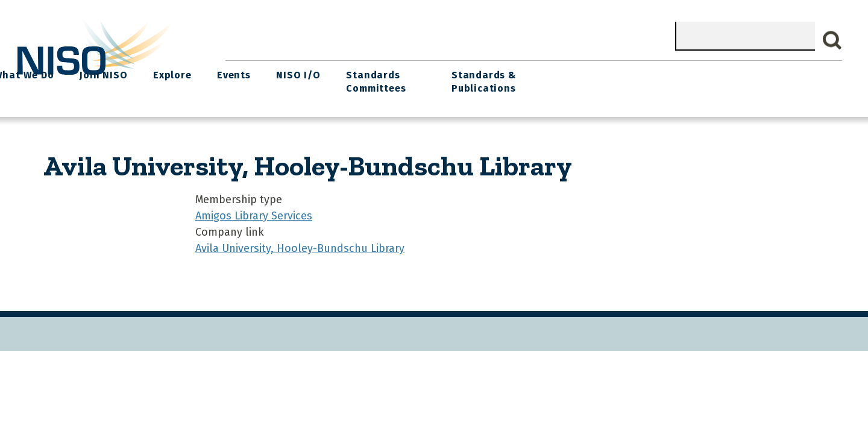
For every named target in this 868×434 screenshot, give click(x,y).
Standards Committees (654, 79)
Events (518, 73)
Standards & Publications (771, 79)
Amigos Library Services (254, 212)
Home (251, 73)
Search (832, 40)
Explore (459, 73)
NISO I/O (579, 73)
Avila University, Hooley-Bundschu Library (300, 245)
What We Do (317, 73)
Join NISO (394, 73)
